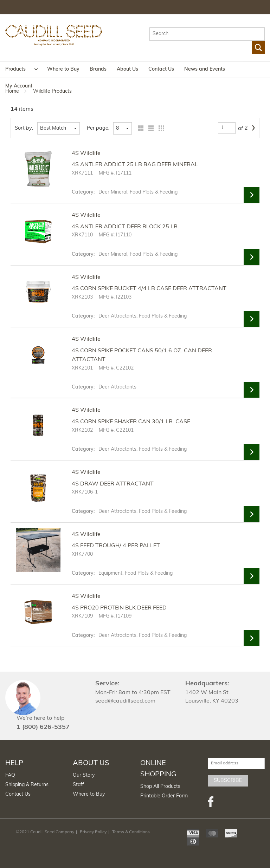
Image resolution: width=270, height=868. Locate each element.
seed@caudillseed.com (125, 701)
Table (159, 128)
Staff (78, 785)
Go (258, 47)
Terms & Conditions (131, 832)
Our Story (84, 775)
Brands (98, 69)
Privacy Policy (93, 832)
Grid (139, 128)
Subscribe (228, 781)
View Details (252, 195)
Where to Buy (63, 69)
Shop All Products (160, 787)
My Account (19, 86)
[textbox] (207, 34)
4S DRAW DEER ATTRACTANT (113, 484)
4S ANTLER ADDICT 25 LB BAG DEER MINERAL (135, 165)
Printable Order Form (164, 796)
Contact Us (161, 69)
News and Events (205, 69)
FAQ (10, 775)
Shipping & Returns (27, 785)
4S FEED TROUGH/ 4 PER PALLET (116, 546)
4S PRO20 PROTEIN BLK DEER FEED (119, 608)
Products (15, 69)
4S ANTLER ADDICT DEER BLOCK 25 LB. (125, 227)
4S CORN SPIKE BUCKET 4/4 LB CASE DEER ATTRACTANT (149, 289)
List (149, 128)
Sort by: (24, 128)
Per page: (98, 128)
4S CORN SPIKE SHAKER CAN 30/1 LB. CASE (131, 422)
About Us (127, 69)
